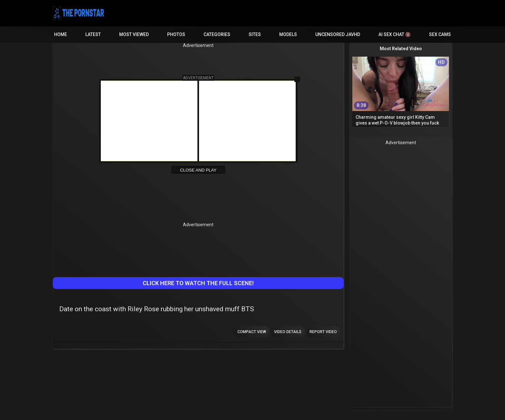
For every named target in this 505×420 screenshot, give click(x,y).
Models (288, 34)
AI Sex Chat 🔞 (395, 34)
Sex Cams (440, 34)
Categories (217, 34)
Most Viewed (134, 34)
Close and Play (198, 170)
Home (61, 34)
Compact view (252, 332)
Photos (176, 34)
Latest (93, 34)
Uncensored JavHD (338, 34)
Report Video (323, 332)
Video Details (288, 332)
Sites (255, 34)
